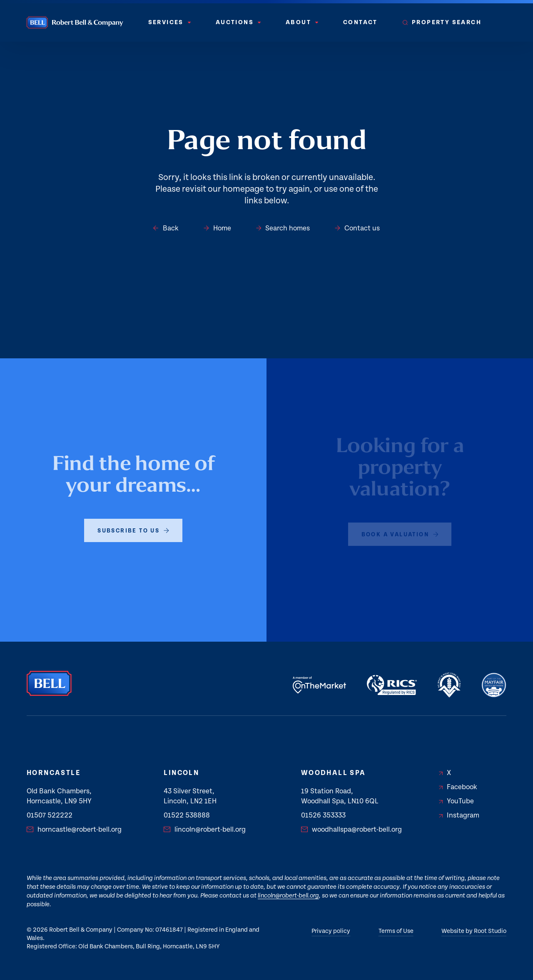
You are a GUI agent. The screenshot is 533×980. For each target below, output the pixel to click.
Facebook (458, 787)
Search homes (283, 228)
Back (166, 228)
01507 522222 (50, 815)
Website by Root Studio (474, 931)
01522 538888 (187, 815)
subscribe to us (133, 522)
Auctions (238, 22)
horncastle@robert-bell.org (74, 830)
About (302, 22)
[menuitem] (169, 22)
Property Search (442, 22)
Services (169, 22)
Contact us (357, 228)
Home (217, 228)
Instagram (459, 815)
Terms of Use (396, 931)
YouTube (456, 801)
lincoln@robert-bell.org (205, 830)
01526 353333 (323, 815)
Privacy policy (331, 931)
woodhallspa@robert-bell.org (351, 830)
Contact (360, 22)
